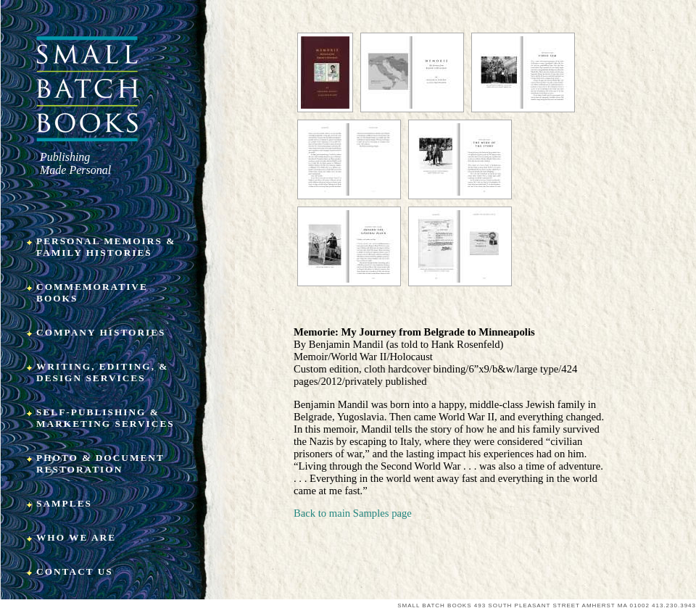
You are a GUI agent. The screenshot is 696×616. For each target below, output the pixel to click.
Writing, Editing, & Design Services (102, 372)
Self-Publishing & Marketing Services (105, 418)
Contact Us (75, 571)
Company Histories (101, 332)
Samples (64, 503)
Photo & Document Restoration (100, 463)
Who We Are (76, 537)
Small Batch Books (87, 89)
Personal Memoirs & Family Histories (106, 247)
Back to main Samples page (353, 513)
